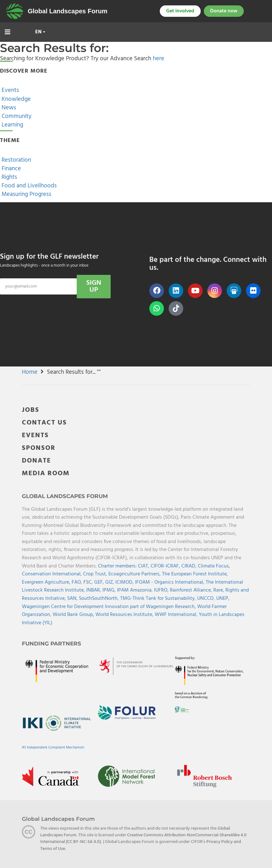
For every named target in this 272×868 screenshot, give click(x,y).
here (159, 59)
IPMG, (110, 590)
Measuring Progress (26, 194)
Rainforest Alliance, (192, 590)
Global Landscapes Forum (68, 11)
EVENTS (35, 435)
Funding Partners (52, 644)
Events (10, 90)
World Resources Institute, (125, 615)
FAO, (78, 582)
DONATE (36, 461)
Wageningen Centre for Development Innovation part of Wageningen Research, (110, 607)
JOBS (31, 410)
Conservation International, (52, 574)
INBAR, (94, 590)
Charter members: (117, 566)
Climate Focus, (214, 566)
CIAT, (144, 566)
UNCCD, (207, 599)
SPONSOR (39, 448)
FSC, (89, 582)
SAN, (73, 599)
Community (16, 116)
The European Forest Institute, (195, 574)
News (8, 108)
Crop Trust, (96, 574)
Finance (10, 169)
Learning (12, 125)
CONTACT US (44, 423)
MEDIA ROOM (46, 473)
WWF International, (177, 615)
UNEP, (223, 599)
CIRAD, (190, 566)
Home (30, 372)
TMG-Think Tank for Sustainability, (159, 599)
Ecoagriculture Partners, (135, 574)
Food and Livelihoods (28, 186)
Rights (9, 177)
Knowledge (15, 99)
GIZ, (110, 582)
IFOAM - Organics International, (170, 582)
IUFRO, (162, 590)
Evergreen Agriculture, (47, 582)
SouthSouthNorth (98, 599)
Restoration (16, 160)
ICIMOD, (125, 582)
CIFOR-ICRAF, (166, 566)
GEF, (100, 582)
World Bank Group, (74, 615)
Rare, (219, 590)
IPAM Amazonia (134, 590)
